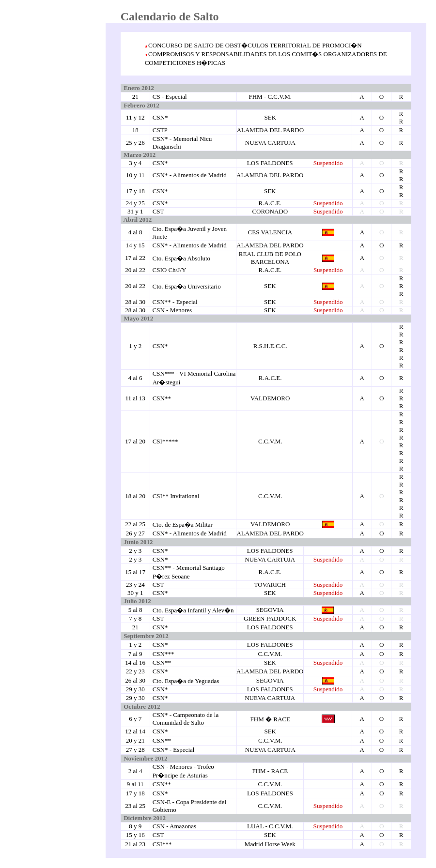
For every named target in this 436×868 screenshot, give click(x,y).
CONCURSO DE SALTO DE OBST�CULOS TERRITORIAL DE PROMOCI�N (255, 45)
